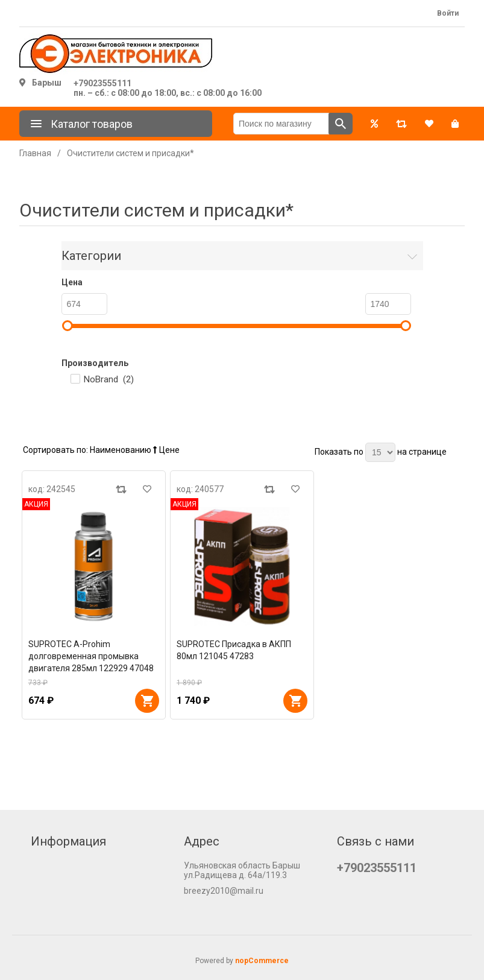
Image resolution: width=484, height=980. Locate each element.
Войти (448, 13)
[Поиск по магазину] (281, 124)
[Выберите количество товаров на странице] (380, 452)
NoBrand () (109, 379)
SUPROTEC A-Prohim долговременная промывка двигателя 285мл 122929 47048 (91, 656)
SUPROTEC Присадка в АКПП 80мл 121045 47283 (234, 650)
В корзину (147, 701)
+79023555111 (102, 83)
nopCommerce (262, 961)
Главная (35, 153)
